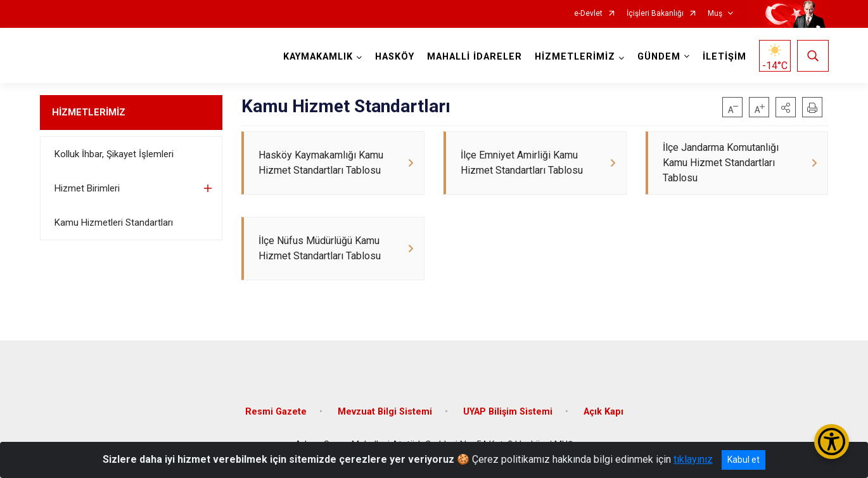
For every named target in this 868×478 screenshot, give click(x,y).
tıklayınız (693, 459)
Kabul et (744, 460)
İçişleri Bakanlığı (655, 14)
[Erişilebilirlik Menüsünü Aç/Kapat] (832, 442)
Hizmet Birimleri (87, 188)
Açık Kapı (603, 412)
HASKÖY (395, 57)
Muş (715, 14)
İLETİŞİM (724, 57)
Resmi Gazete (276, 412)
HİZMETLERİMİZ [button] (575, 57)
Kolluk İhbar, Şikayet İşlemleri (114, 154)
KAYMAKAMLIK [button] (318, 57)
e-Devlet (588, 14)
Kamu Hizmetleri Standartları (114, 223)
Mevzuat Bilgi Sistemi (385, 412)
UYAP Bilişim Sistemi (508, 412)
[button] (786, 107)
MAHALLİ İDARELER (475, 57)
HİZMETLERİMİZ (89, 112)
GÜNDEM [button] (659, 57)
